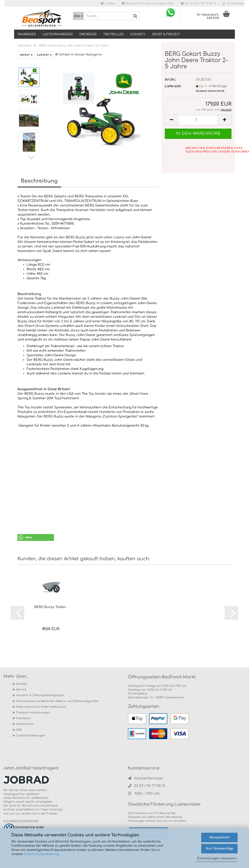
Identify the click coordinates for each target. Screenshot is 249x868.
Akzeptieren (220, 837)
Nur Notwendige (220, 849)
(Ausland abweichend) (210, 91)
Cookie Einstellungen (30, 736)
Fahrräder (27, 34)
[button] (31, 158)
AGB (19, 730)
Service (21, 690)
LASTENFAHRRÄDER (58, 34)
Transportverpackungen (33, 713)
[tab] (88, 290)
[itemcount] (198, 120)
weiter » (26, 55)
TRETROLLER (113, 34)
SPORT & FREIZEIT (166, 34)
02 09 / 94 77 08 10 (147, 786)
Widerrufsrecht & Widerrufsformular (41, 707)
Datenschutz (25, 724)
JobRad (108, 3)
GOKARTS (138, 34)
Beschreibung (39, 181)
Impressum (23, 718)
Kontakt (21, 684)
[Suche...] (78, 16)
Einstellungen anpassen (217, 858)
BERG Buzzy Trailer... (51, 607)
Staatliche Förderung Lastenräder (148, 3)
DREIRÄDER (88, 34)
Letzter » (44, 55)
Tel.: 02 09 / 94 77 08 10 (198, 3)
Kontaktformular (146, 778)
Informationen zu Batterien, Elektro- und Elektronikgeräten (57, 701)
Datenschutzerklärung (42, 854)
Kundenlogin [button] (234, 3)
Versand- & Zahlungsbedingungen (40, 695)
